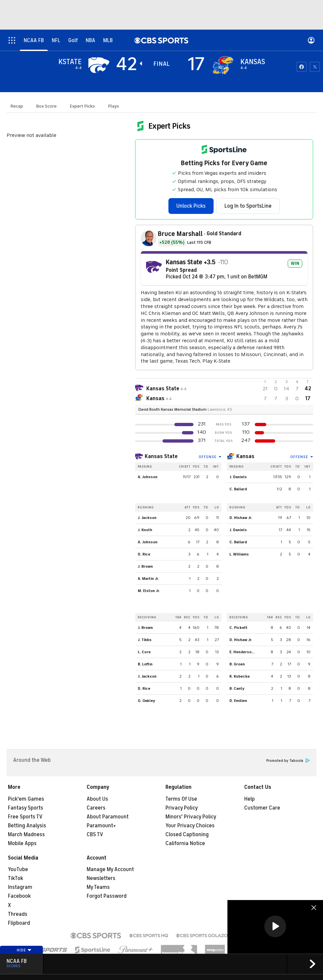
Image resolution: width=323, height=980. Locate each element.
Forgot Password (107, 896)
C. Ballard (238, 489)
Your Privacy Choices (190, 826)
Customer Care (262, 808)
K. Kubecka (239, 676)
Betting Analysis (27, 826)
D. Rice (144, 554)
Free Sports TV (25, 817)
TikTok (15, 878)
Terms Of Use (181, 799)
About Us (97, 799)
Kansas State (161, 456)
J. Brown (145, 566)
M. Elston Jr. (149, 591)
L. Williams (239, 554)
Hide (24, 950)
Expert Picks (82, 106)
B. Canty (237, 688)
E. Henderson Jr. (244, 652)
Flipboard (19, 923)
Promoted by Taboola (288, 761)
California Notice (185, 843)
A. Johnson (148, 477)
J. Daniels (238, 477)
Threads (18, 914)
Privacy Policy (182, 808)
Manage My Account (110, 869)
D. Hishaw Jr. (241, 518)
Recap (17, 106)
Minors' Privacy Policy (191, 817)
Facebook (19, 896)
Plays (114, 106)
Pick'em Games (26, 799)
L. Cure (144, 652)
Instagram (20, 887)
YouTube (18, 869)
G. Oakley (147, 701)
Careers (96, 808)
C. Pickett (238, 628)
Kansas (245, 456)
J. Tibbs (145, 640)
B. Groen (237, 664)
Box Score (46, 106)
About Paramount (108, 817)
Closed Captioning (187, 835)
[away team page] (99, 65)
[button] (275, 926)
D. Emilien (238, 701)
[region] (275, 927)
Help (250, 799)
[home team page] (223, 65)
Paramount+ (101, 826)
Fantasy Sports (26, 808)
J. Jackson (147, 518)
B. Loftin (145, 664)
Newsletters (101, 878)
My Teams (98, 887)
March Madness (26, 835)
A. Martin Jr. (148, 579)
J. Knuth (145, 530)
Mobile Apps (22, 843)
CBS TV (95, 835)
